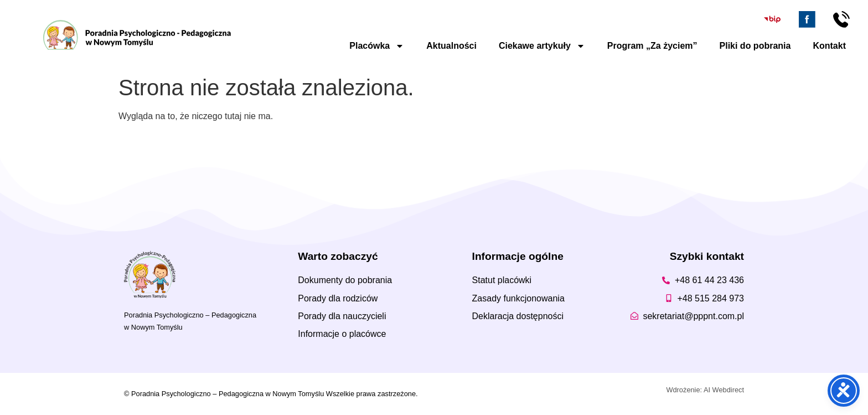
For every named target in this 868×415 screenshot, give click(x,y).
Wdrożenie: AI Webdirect (705, 390)
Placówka (377, 46)
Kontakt (829, 46)
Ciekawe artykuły (542, 46)
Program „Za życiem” (652, 46)
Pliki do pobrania (755, 46)
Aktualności (451, 46)
